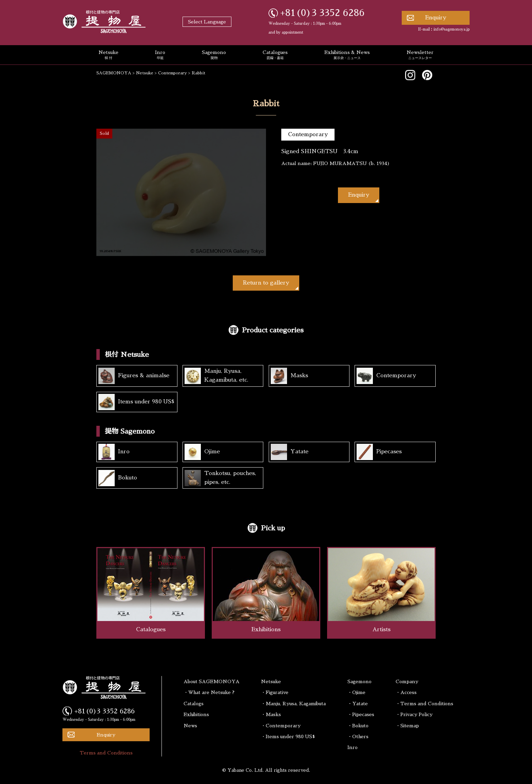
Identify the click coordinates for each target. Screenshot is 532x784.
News (190, 726)
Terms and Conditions (106, 753)
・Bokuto (358, 726)
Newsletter (420, 55)
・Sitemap (407, 726)
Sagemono (214, 55)
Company (407, 681)
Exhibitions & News (347, 55)
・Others (358, 736)
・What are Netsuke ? (209, 692)
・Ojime (356, 692)
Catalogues (275, 55)
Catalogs (194, 704)
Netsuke (108, 55)
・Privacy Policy (414, 714)
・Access (406, 692)
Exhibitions (196, 714)
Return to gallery (266, 283)
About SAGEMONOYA (212, 681)
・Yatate (358, 704)
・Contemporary (281, 726)
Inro (160, 55)
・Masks (271, 714)
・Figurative (275, 692)
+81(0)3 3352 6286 (322, 13)
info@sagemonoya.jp (452, 29)
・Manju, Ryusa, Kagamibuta (293, 704)
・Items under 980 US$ (288, 736)
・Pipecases (361, 714)
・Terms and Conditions (424, 704)
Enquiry (436, 18)
